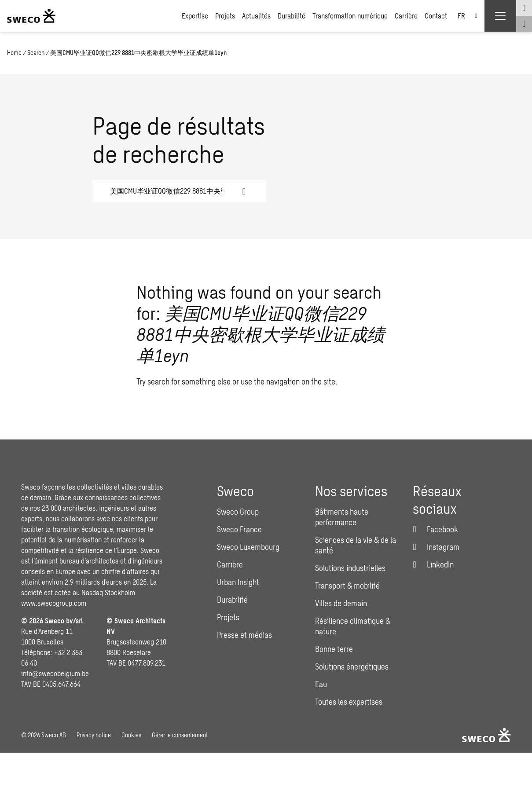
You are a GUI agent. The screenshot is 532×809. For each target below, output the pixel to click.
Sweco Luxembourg (248, 547)
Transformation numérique (350, 16)
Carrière (406, 16)
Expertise (195, 16)
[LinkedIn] (433, 564)
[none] (468, 16)
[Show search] (524, 24)
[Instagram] (436, 547)
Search (36, 53)
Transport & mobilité (347, 586)
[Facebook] (435, 529)
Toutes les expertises (349, 702)
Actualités (256, 16)
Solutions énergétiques (352, 666)
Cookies (131, 735)
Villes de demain (341, 603)
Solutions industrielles (350, 568)
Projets (225, 16)
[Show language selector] (524, 8)
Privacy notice (94, 735)
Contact (436, 16)
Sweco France (239, 529)
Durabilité (292, 16)
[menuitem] (468, 16)
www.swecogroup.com (54, 603)
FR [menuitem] (461, 16)
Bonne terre (334, 649)
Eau (321, 684)
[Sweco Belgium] (31, 16)
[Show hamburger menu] (500, 16)
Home (14, 53)
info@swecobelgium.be (55, 673)
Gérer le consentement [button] (180, 735)
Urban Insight (238, 582)
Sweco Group (238, 512)
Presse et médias (244, 635)
